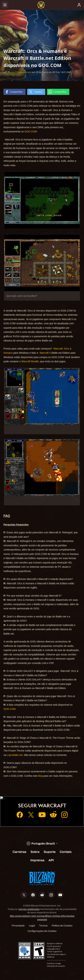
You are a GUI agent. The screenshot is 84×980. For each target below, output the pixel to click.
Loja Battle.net (15, 755)
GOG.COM (10, 709)
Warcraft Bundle (30, 361)
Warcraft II (45, 353)
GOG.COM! (31, 131)
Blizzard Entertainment (20, 72)
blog (40, 776)
